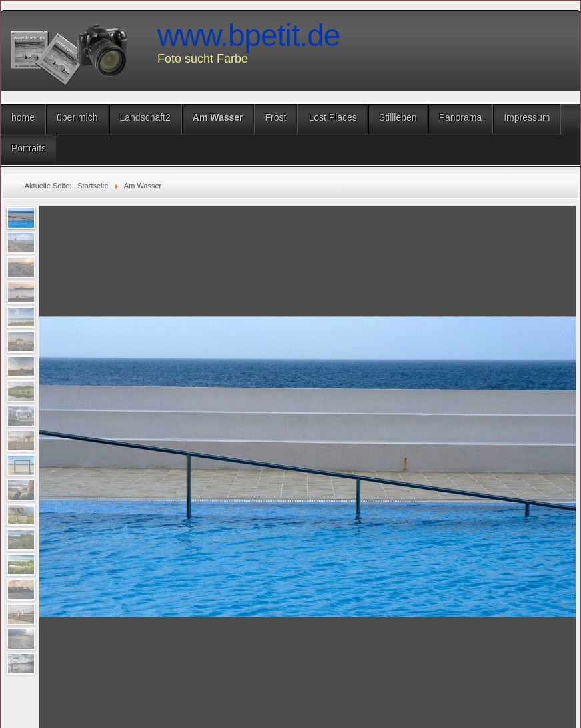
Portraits (29, 148)
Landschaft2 (145, 117)
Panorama (461, 117)
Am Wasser (218, 117)
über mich (77, 117)
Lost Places (332, 117)
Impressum (527, 117)
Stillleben (398, 117)
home (23, 117)
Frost (276, 117)
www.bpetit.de (248, 35)
